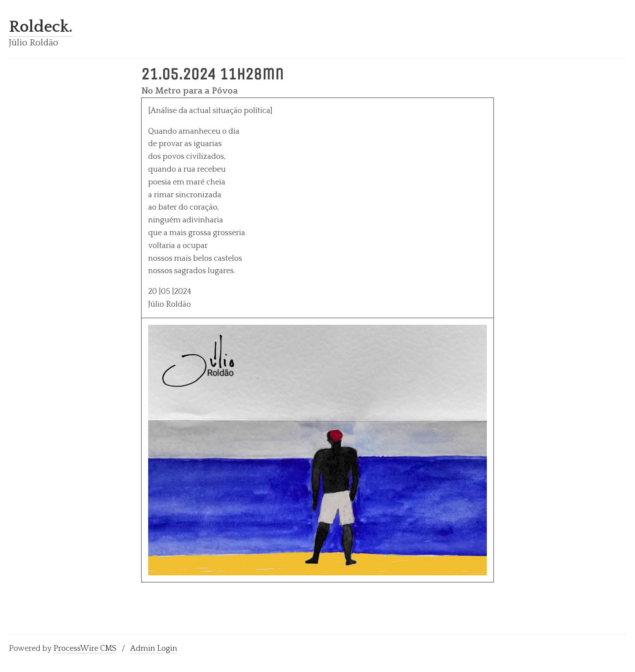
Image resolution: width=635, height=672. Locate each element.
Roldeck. (41, 27)
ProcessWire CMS (85, 649)
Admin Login (154, 649)
